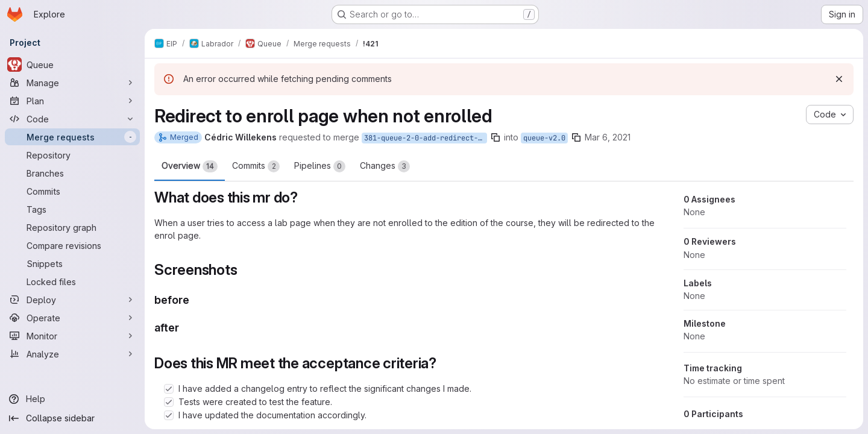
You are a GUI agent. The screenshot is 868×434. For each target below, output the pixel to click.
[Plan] (72, 101)
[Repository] (72, 155)
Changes (385, 166)
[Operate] (72, 318)
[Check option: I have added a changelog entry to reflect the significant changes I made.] (169, 389)
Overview (190, 166)
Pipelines (320, 166)
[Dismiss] (839, 79)
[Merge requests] (72, 137)
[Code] (72, 119)
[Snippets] (72, 263)
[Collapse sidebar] (72, 418)
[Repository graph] (72, 227)
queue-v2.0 (544, 138)
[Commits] (72, 191)
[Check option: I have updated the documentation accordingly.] (169, 415)
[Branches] (72, 173)
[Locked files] (72, 281)
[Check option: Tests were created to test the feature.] (169, 402)
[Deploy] (72, 300)
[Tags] (72, 209)
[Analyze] (72, 354)
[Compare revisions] (72, 245)
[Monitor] (72, 336)
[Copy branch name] (495, 137)
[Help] (72, 399)
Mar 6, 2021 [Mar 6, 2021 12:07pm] (608, 137)
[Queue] (72, 64)
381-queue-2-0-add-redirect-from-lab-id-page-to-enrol (426, 138)
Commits (256, 166)
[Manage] (72, 83)
